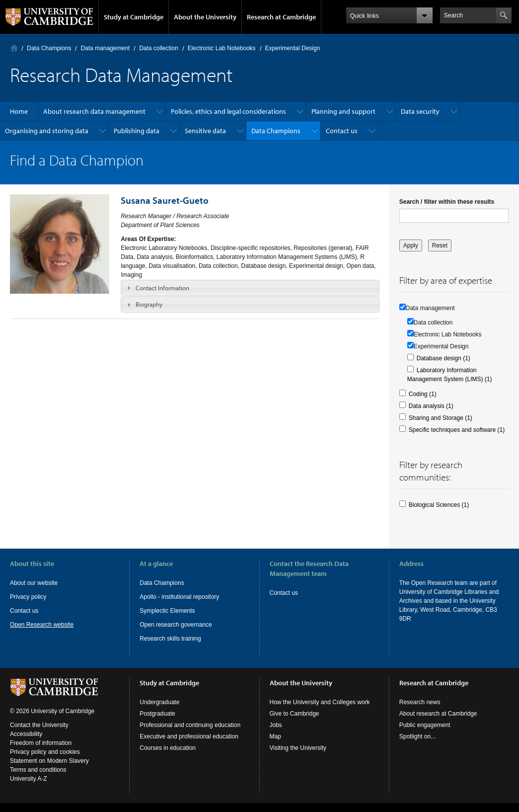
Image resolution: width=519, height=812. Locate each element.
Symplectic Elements (167, 611)
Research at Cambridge (281, 17)
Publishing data (137, 131)
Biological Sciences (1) (439, 505)
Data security (420, 111)
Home (14, 48)
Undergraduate (159, 702)
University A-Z (29, 779)
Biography (149, 304)
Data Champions (49, 48)
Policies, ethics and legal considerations (228, 111)
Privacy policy (28, 597)
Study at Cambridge (134, 17)
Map (275, 736)
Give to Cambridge (295, 714)
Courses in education (168, 748)
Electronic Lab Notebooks (222, 48)
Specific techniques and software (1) (457, 430)
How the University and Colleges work (320, 702)
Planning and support (343, 111)
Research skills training (170, 639)
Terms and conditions (38, 770)
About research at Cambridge (438, 714)
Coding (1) (423, 394)
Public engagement (425, 725)
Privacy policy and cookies (45, 752)
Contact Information (162, 288)
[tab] (250, 288)
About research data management (94, 111)
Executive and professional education (189, 736)
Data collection (159, 48)
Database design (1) (444, 358)
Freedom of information (41, 743)
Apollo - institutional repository (179, 597)
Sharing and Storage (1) (441, 418)
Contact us (342, 131)
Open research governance (176, 625)
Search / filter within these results (447, 202)
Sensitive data (205, 131)
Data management (105, 48)
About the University (205, 17)
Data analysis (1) (431, 406)
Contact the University (39, 725)
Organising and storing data (47, 131)
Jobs (276, 725)
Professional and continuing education (190, 725)
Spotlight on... (417, 736)
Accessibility (26, 734)
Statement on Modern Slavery (49, 761)
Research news (420, 702)
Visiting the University (298, 748)
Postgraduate (157, 714)
